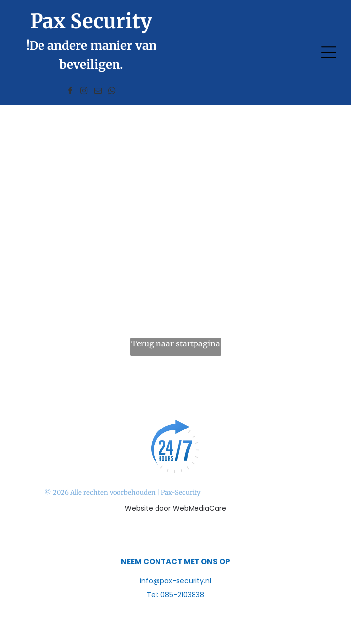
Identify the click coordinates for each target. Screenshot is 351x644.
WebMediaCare (199, 508)
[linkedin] (194, 536)
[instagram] (84, 92)
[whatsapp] (112, 92)
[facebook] (71, 92)
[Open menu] (329, 52)
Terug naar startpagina (176, 343)
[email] (98, 92)
